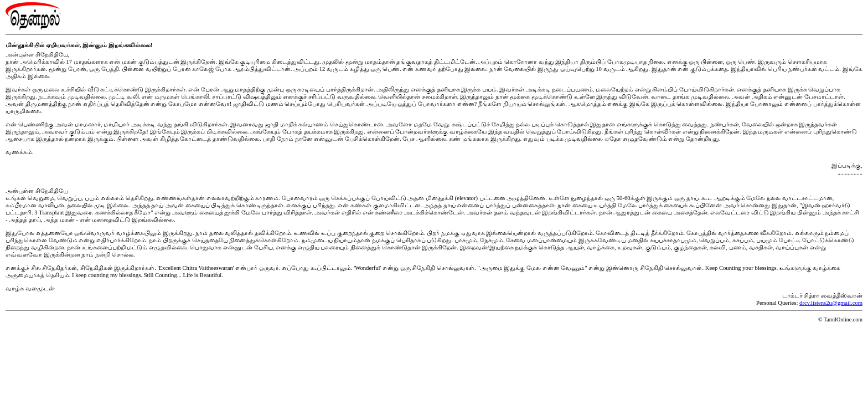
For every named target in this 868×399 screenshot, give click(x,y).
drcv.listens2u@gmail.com (831, 303)
